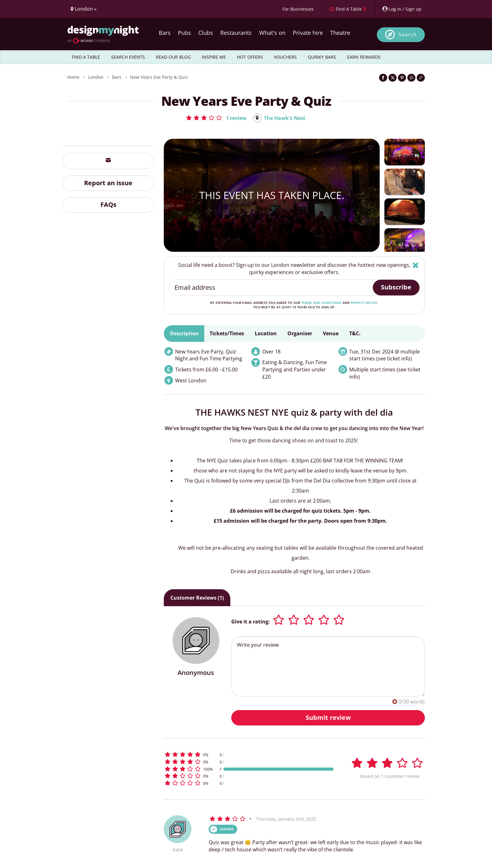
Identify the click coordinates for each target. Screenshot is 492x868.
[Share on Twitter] (393, 78)
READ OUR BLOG (173, 57)
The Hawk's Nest (285, 118)
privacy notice (364, 303)
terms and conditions (321, 303)
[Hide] (416, 265)
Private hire (308, 33)
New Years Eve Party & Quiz (159, 77)
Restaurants (236, 33)
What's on (272, 33)
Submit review (328, 717)
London (96, 77)
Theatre (340, 33)
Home (73, 77)
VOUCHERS (285, 57)
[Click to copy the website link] (421, 78)
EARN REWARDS (364, 57)
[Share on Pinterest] (402, 78)
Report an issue (108, 183)
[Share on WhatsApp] (411, 78)
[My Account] (402, 9)
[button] (216, 118)
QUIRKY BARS (322, 57)
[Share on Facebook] (383, 78)
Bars (165, 33)
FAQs (108, 205)
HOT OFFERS (250, 57)
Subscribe (396, 287)
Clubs (206, 33)
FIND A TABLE (86, 57)
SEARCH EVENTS (128, 57)
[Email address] (271, 288)
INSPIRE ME (214, 57)
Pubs (184, 33)
